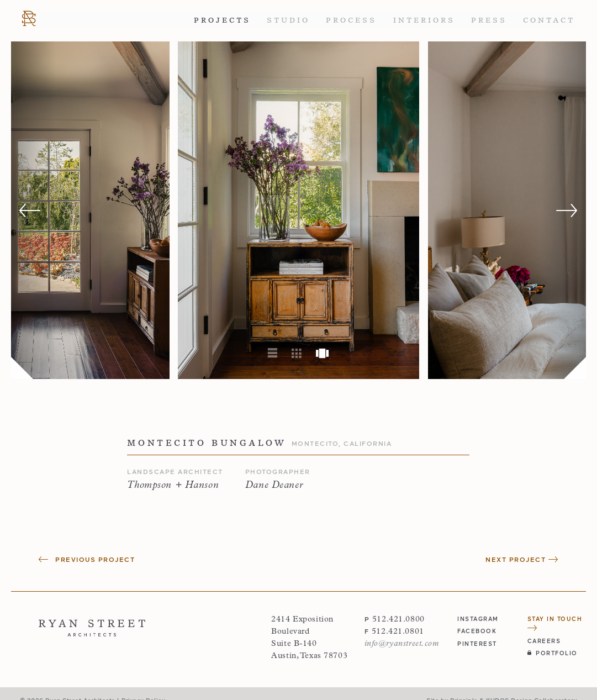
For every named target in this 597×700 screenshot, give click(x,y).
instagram (478, 619)
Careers (544, 641)
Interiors (424, 20)
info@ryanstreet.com (402, 644)
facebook (477, 631)
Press (489, 20)
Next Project (522, 559)
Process (351, 20)
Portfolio (553, 653)
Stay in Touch (555, 623)
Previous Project (87, 559)
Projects (222, 20)
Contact (549, 20)
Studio (288, 20)
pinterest (477, 643)
